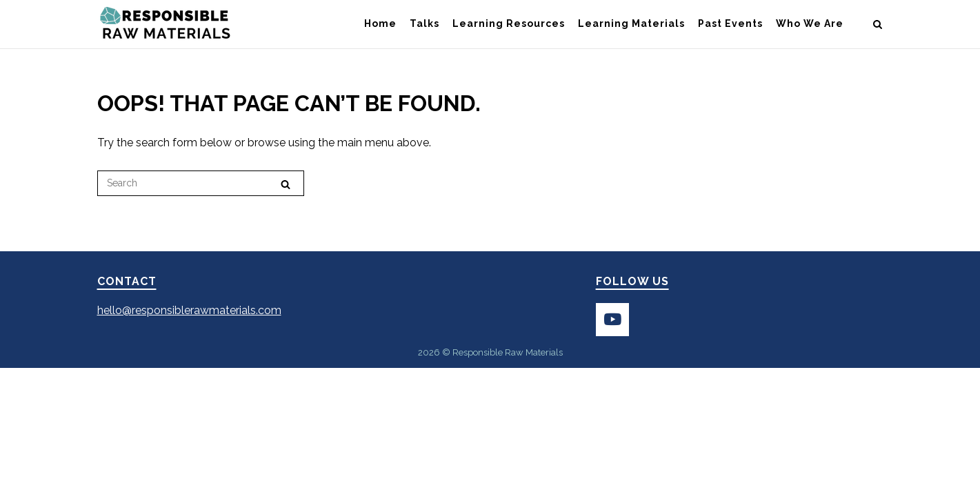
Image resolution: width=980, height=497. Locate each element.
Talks (424, 23)
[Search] (286, 184)
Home (380, 23)
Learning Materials (631, 23)
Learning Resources (509, 23)
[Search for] (201, 183)
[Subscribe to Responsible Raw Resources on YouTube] (612, 320)
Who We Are (810, 23)
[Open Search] (878, 25)
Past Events (730, 23)
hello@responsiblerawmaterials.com (189, 310)
